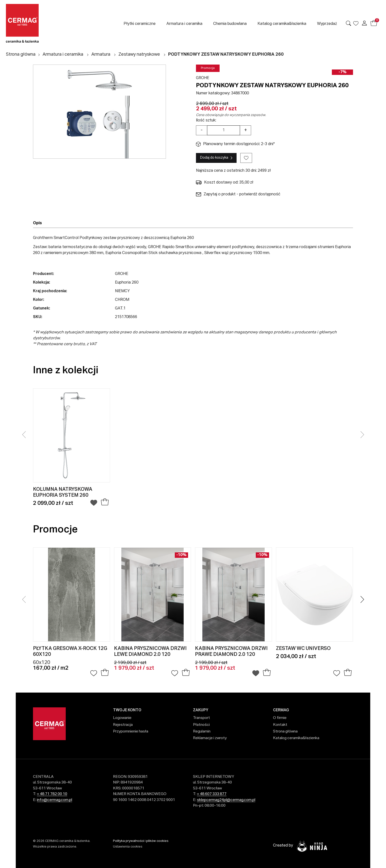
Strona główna (21, 54)
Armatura (101, 54)
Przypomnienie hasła (131, 731)
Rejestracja (123, 725)
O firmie (280, 718)
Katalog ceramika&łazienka (296, 738)
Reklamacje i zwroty (210, 738)
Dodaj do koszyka (214, 158)
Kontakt (280, 725)
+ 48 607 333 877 (212, 794)
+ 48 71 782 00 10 (52, 794)
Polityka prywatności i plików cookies (141, 841)
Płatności (201, 725)
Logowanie (122, 718)
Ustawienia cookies (128, 847)
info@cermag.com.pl (55, 800)
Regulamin (202, 731)
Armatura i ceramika (63, 54)
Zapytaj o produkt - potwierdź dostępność (238, 194)
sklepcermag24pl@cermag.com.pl (226, 800)
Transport (201, 718)
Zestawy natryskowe (139, 54)
